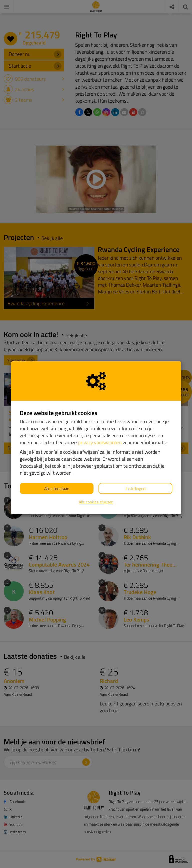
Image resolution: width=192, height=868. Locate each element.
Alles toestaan (57, 489)
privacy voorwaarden (100, 442)
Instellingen (135, 489)
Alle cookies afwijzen (96, 502)
